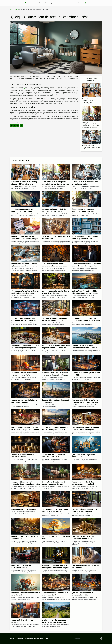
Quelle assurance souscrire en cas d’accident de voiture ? (24, 566)
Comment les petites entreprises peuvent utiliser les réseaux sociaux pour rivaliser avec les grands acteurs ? (91, 125)
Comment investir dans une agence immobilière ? (24, 537)
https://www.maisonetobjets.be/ (18, 89)
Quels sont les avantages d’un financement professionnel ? (83, 537)
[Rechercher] (87, 639)
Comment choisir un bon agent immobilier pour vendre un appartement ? (53, 484)
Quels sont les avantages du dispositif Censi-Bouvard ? (56, 401)
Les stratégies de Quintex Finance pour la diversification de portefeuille (86, 319)
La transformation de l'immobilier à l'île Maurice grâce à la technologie (85, 292)
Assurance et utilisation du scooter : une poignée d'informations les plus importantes (55, 568)
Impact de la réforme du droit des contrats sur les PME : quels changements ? (54, 211)
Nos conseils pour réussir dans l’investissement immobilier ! (83, 483)
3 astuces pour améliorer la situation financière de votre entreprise (86, 428)
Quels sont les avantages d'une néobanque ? (83, 456)
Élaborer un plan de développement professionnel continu (91, 147)
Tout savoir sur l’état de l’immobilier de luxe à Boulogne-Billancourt (55, 428)
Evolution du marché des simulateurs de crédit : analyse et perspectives (25, 347)
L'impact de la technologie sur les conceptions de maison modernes (24, 319)
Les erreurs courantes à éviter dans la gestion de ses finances (55, 292)
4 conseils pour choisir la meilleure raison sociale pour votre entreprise (85, 401)
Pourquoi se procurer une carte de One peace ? (56, 537)
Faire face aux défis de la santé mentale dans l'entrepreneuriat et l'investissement (54, 266)
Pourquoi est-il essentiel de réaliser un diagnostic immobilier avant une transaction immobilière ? (56, 348)
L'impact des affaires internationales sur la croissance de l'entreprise (25, 292)
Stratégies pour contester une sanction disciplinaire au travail (84, 210)
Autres (79, 3)
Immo (72, 3)
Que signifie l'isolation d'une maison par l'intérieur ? (86, 566)
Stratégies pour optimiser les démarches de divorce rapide (22, 210)
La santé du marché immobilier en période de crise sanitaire (24, 374)
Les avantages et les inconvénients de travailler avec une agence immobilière (56, 511)
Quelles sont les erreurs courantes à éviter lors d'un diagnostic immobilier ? (25, 429)
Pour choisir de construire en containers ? (22, 621)
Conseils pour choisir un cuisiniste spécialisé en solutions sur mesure (24, 265)
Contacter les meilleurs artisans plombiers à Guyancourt (53, 456)
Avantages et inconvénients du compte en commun (23, 456)
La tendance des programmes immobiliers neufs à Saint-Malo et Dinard (85, 348)
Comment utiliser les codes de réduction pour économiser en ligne (25, 237)
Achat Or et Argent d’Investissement (25, 509)
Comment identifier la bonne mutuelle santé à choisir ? (26, 594)
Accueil (12, 9)
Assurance (33, 3)
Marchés (64, 3)
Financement (42, 3)
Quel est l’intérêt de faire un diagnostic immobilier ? (83, 594)
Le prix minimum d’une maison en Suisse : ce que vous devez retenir (54, 621)
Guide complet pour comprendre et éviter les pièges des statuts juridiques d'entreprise (86, 239)
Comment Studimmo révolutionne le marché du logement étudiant (55, 319)
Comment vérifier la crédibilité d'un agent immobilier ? (55, 594)
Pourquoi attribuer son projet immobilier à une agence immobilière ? (25, 484)
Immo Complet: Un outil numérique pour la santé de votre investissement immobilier (56, 375)
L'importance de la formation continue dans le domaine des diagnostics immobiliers (86, 266)
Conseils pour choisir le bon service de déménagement (56, 237)
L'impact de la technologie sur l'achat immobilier (86, 374)
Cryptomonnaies (54, 3)
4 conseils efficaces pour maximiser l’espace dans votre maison (85, 510)
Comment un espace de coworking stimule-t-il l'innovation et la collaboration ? (89, 101)
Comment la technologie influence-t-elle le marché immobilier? (25, 401)
